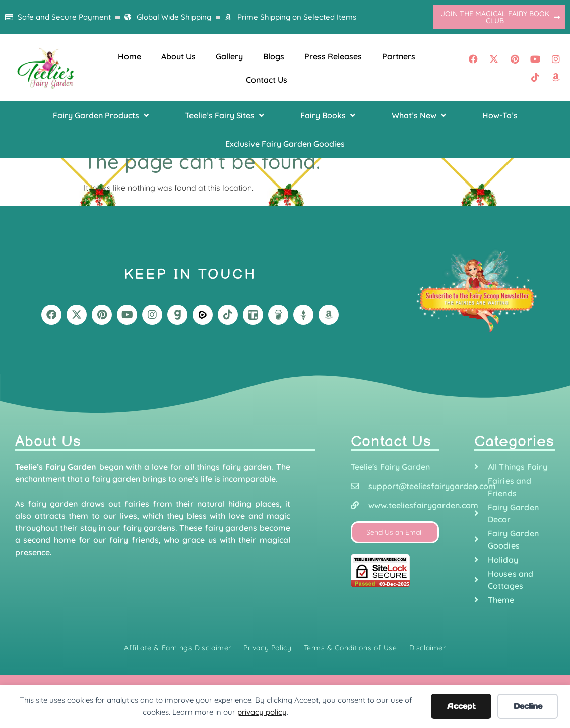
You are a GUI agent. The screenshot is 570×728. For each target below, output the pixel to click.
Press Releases (333, 56)
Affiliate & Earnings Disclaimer (178, 648)
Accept (461, 706)
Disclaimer (428, 648)
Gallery (229, 56)
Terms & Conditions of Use (351, 648)
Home (130, 56)
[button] (102, 115)
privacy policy (262, 712)
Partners (399, 56)
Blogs (274, 56)
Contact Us (267, 80)
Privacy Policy (267, 648)
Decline (528, 706)
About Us (178, 56)
